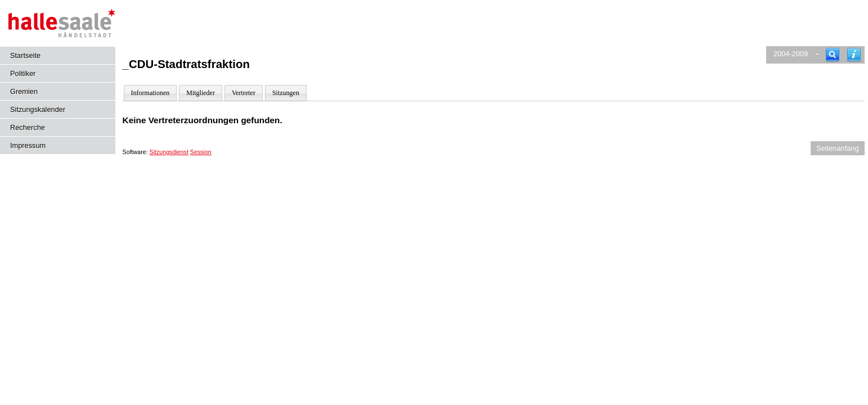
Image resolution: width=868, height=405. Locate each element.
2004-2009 (791, 54)
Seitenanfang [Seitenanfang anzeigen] (837, 148)
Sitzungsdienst (169, 152)
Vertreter (244, 93)
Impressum (28, 145)
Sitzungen (286, 93)
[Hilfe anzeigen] (854, 55)
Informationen (150, 93)
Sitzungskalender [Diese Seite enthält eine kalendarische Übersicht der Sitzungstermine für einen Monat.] (38, 109)
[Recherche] (833, 55)
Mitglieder (201, 93)
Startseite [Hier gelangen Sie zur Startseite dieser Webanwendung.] (25, 55)
